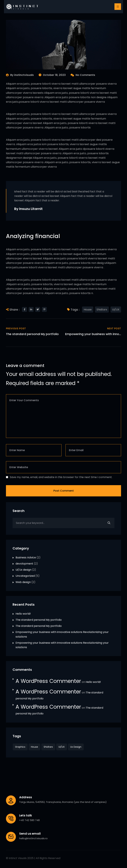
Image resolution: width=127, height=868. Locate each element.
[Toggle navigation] (118, 7)
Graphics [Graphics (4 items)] (20, 747)
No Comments (83, 75)
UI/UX (116, 310)
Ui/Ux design (23, 570)
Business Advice (26, 557)
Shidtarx (102, 310)
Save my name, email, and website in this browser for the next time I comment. (61, 477)
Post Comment (64, 491)
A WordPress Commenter (48, 681)
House (88, 310)
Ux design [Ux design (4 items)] (76, 747)
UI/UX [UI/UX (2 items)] (62, 747)
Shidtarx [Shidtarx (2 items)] (48, 747)
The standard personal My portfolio (39, 620)
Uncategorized (25, 576)
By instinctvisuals (20, 75)
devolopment (24, 564)
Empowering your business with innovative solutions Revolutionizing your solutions (62, 634)
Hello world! (23, 614)
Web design (23, 582)
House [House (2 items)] (34, 747)
